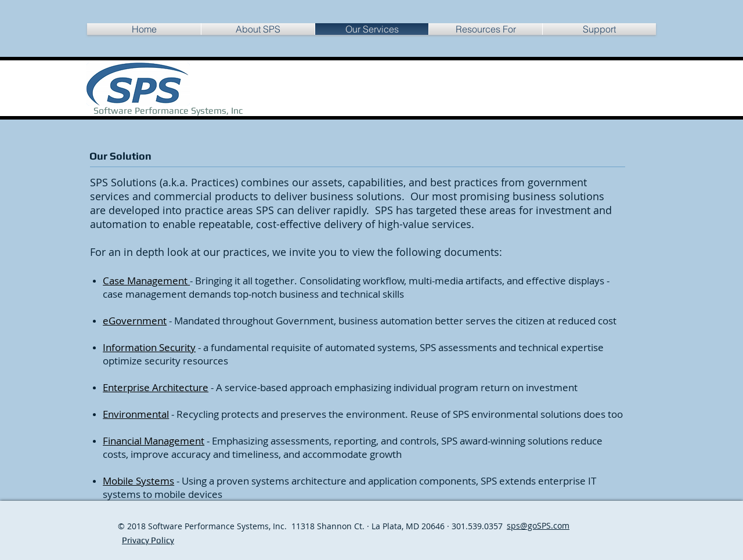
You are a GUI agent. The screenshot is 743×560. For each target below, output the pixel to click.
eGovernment (135, 321)
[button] (486, 29)
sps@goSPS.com (538, 525)
